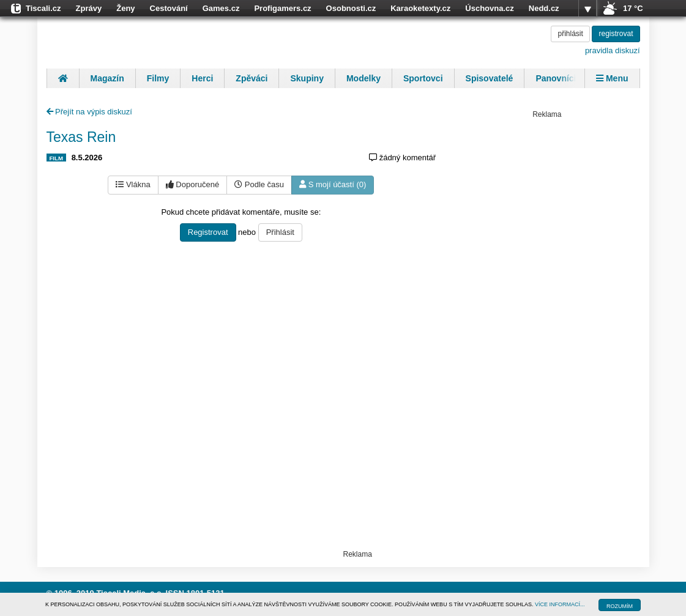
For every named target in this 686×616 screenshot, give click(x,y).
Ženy (125, 8)
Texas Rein (81, 137)
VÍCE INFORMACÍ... (560, 604)
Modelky (364, 78)
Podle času (259, 184)
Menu (612, 78)
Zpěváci (252, 78)
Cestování (169, 8)
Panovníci (556, 78)
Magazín (107, 78)
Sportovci (423, 78)
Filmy (158, 78)
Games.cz (221, 8)
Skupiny (307, 78)
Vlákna (133, 184)
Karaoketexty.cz (420, 8)
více (587, 9)
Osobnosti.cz (351, 8)
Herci (202, 78)
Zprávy (89, 8)
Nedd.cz (544, 8)
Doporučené (192, 184)
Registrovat (208, 232)
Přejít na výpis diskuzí (89, 112)
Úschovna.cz (489, 8)
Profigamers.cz (282, 8)
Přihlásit (280, 232)
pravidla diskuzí (613, 50)
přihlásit (570, 34)
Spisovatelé (490, 78)
